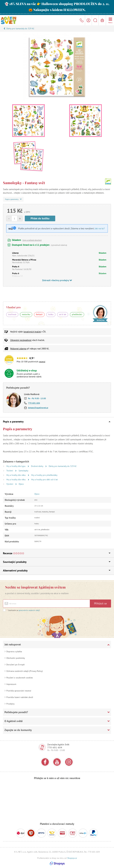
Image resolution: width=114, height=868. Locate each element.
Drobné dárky (37, 466)
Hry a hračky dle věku (16, 475)
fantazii (39, 314)
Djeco (21, 484)
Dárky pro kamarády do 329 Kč (20, 29)
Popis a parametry (57, 422)
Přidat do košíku (40, 218)
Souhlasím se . (23, 610)
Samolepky (23, 471)
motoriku (26, 314)
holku (51, 314)
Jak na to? (100, 228)
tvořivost (12, 314)
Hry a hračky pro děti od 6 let (44, 480)
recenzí (42, 362)
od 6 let (63, 314)
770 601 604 (34, 403)
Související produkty (57, 562)
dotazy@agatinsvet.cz (38, 408)
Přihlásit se (100, 603)
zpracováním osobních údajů (29, 610)
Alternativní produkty (57, 570)
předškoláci (77, 314)
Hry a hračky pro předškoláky (44, 475)
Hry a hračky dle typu (16, 466)
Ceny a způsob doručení (32, 240)
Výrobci (10, 484)
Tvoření (10, 471)
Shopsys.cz (72, 858)
